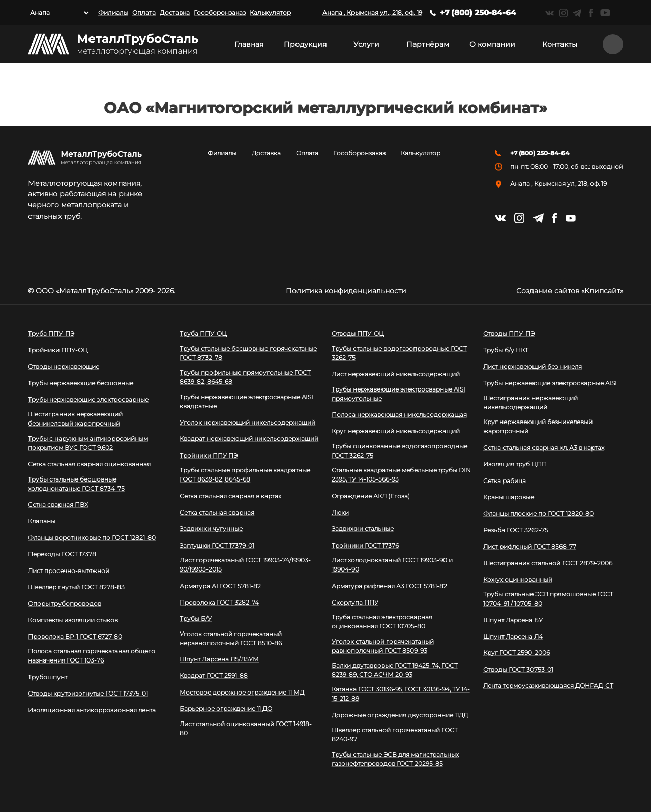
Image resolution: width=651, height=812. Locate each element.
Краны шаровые (509, 497)
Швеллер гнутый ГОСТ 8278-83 (76, 587)
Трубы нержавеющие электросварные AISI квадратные (246, 401)
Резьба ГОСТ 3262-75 (516, 530)
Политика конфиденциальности (346, 291)
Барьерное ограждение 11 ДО (226, 709)
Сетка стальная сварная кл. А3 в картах (544, 448)
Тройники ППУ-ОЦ (58, 350)
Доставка (175, 12)
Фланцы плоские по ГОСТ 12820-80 (538, 513)
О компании (492, 44)
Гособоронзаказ (220, 12)
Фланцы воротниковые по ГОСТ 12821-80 (92, 538)
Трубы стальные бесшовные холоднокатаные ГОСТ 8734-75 (76, 484)
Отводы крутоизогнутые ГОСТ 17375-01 (88, 693)
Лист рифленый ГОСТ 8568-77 (530, 546)
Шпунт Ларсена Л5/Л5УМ (219, 659)
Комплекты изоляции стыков (73, 620)
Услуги (366, 44)
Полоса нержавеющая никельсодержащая (399, 415)
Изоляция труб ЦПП (515, 464)
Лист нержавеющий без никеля (532, 366)
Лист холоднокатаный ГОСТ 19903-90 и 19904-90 (392, 565)
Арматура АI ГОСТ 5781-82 (220, 586)
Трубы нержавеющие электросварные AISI (550, 383)
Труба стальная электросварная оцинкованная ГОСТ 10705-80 (382, 622)
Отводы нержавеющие (64, 366)
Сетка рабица (505, 481)
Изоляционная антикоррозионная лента (92, 710)
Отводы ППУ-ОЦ (358, 333)
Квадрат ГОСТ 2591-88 (214, 675)
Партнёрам (428, 44)
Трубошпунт (48, 677)
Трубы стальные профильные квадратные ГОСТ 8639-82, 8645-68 (245, 475)
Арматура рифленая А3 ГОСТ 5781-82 (389, 586)
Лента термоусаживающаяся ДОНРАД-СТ (548, 686)
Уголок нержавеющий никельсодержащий (247, 422)
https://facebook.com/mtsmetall (591, 13)
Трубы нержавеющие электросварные (88, 399)
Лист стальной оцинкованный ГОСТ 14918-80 (246, 728)
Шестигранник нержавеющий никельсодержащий (530, 402)
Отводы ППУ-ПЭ (509, 333)
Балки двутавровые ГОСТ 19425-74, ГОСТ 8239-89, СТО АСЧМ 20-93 (395, 670)
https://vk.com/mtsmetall (550, 13)
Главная (249, 44)
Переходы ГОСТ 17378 (62, 554)
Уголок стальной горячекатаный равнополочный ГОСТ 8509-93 (383, 646)
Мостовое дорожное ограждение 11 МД (242, 692)
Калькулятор (270, 12)
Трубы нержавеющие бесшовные (81, 383)
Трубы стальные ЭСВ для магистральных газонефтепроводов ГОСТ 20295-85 (395, 759)
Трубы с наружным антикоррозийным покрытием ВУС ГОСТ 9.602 (88, 443)
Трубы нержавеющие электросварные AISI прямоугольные (398, 394)
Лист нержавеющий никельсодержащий (396, 374)
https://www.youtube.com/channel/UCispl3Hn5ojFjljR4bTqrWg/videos (605, 13)
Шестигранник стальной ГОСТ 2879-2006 (548, 563)
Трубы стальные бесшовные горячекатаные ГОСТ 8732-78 (248, 353)
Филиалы (113, 12)
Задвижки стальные (363, 529)
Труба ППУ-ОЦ (203, 333)
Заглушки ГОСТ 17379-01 (217, 545)
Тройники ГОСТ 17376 (365, 545)
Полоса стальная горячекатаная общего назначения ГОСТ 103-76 (92, 656)
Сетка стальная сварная (217, 512)
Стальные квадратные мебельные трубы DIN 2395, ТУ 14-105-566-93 (401, 475)
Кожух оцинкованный (518, 579)
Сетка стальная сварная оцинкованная (89, 464)
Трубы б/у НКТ (506, 350)
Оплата (144, 12)
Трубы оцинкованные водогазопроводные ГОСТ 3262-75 (400, 451)
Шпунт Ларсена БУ (513, 620)
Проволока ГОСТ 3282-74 (219, 602)
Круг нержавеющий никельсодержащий (396, 431)
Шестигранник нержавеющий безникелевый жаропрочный (75, 419)
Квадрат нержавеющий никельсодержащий (249, 439)
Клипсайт (602, 291)
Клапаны (42, 521)
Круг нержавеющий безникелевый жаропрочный (538, 426)
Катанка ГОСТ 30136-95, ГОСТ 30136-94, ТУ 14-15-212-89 (401, 694)
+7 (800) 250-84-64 (478, 12)
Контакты (560, 44)
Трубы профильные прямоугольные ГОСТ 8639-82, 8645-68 (245, 377)
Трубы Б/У (196, 619)
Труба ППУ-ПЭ (51, 333)
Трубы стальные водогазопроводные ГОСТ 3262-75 (399, 353)
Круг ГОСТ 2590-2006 (516, 653)
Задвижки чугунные (211, 529)
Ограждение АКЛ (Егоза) (371, 496)
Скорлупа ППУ (355, 602)
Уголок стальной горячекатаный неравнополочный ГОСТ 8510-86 (231, 638)
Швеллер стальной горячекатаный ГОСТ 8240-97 (395, 734)
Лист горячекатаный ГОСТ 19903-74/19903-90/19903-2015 (245, 565)
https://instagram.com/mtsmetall (563, 13)
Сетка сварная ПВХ (58, 505)
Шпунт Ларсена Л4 (513, 636)
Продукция (305, 44)
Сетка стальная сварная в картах (230, 496)
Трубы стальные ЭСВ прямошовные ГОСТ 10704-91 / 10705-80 (548, 599)
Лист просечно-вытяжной (69, 571)
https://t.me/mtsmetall (577, 13)
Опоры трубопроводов (65, 603)
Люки (340, 512)
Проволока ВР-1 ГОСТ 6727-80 (75, 636)
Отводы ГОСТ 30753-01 (518, 669)
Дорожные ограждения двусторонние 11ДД (400, 715)
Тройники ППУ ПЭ (209, 455)
